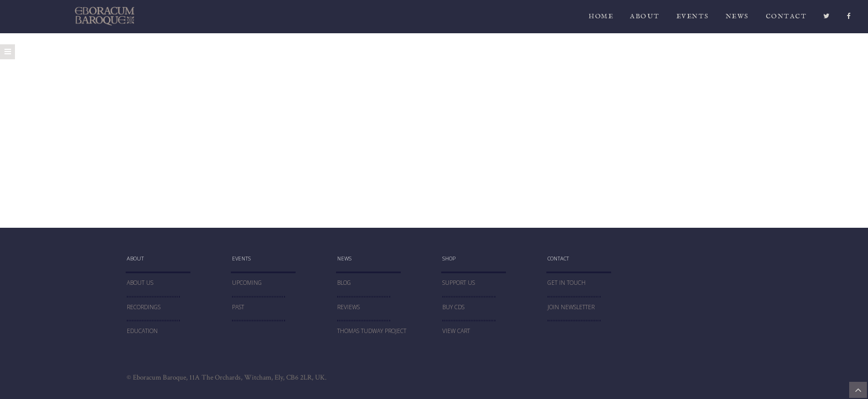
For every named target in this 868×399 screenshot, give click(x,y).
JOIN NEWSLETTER (571, 307)
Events (693, 19)
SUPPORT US (459, 283)
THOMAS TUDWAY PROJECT (372, 331)
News (737, 19)
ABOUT (645, 19)
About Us (140, 283)
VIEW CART (456, 331)
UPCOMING (247, 283)
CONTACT (786, 19)
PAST (238, 307)
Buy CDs (453, 307)
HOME (601, 19)
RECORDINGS (144, 307)
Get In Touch (567, 283)
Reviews (348, 307)
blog (344, 283)
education (142, 331)
